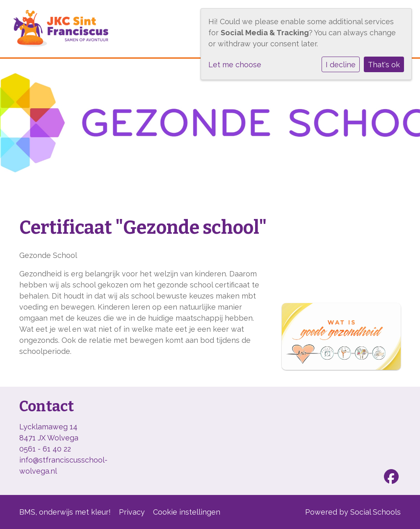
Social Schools (375, 512)
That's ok (384, 65)
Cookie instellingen (187, 512)
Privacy (132, 512)
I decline (341, 65)
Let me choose (235, 65)
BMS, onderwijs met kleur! (65, 512)
